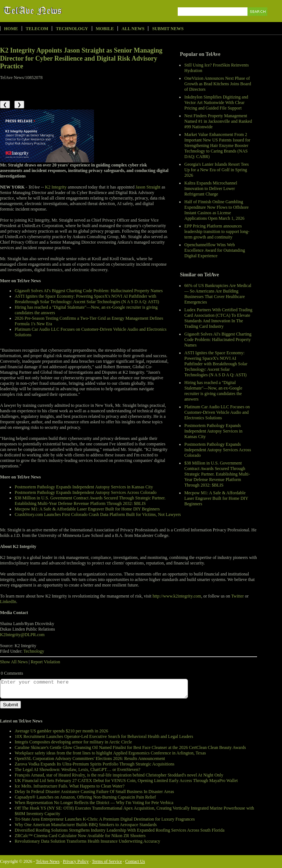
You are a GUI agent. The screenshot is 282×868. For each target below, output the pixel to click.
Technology (72, 29)
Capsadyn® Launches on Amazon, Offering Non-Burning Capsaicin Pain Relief (85, 797)
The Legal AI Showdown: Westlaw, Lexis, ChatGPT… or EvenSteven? (77, 770)
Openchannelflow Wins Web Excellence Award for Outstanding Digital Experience (215, 250)
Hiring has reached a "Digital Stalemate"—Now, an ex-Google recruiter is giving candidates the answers (213, 391)
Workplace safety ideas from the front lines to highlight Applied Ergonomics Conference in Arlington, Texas (110, 753)
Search (258, 20)
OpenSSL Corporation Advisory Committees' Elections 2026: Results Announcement (90, 758)
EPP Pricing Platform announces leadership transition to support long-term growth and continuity (217, 232)
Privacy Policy (76, 861)
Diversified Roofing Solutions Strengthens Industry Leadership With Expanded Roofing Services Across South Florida (120, 830)
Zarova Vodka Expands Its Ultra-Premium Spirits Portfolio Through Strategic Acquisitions (95, 764)
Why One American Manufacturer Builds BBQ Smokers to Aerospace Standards (86, 825)
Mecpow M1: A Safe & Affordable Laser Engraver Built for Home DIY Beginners (216, 498)
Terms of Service (107, 861)
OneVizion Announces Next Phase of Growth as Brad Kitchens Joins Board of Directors (218, 84)
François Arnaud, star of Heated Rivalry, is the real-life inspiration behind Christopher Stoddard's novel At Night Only (119, 775)
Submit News (168, 29)
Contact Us (135, 861)
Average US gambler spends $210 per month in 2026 (61, 731)
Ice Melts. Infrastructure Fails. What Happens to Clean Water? (70, 786)
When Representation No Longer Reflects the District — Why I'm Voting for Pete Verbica (94, 803)
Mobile (105, 29)
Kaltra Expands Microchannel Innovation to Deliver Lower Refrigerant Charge (211, 189)
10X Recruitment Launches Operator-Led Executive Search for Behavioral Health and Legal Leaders (104, 736)
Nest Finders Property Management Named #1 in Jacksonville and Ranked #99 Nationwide (218, 121)
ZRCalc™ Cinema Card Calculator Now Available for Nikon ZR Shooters (80, 836)
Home (11, 29)
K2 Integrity (56, 187)
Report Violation (46, 662)
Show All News (14, 662)
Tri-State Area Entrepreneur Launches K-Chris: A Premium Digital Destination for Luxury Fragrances (105, 819)
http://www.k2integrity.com (177, 596)
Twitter (238, 596)
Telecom (37, 29)
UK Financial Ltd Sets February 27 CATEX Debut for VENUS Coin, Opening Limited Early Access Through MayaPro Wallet (126, 781)
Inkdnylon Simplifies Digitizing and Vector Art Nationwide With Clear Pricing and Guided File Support (216, 103)
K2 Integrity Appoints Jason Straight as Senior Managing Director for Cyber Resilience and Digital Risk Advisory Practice (81, 58)
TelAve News (54, 11)
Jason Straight (148, 187)
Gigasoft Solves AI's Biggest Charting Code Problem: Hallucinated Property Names (218, 340)
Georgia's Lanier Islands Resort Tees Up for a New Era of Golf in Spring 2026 (217, 170)
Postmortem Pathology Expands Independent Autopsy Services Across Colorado (218, 450)
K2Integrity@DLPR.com (22, 635)
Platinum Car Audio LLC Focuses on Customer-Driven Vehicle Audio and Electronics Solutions (217, 412)
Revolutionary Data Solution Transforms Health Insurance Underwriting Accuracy (87, 841)
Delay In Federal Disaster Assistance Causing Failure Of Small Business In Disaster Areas (94, 792)
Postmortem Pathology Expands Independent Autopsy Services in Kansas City (213, 431)
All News (133, 29)
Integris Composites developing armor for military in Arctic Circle (73, 742)
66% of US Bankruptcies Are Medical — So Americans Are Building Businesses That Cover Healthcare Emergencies (218, 294)
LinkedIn (8, 602)
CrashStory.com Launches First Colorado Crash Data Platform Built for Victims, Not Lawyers (98, 514)
